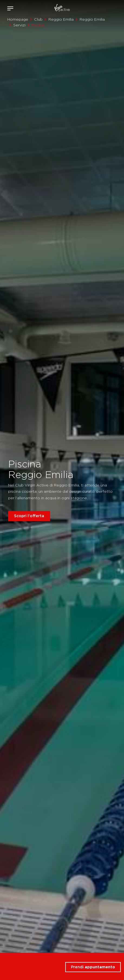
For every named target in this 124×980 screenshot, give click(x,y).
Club (38, 19)
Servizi (19, 25)
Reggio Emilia (61, 19)
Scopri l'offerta (29, 516)
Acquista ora (110, 7)
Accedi (102, 8)
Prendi (93, 967)
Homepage (18, 19)
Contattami (118, 7)
